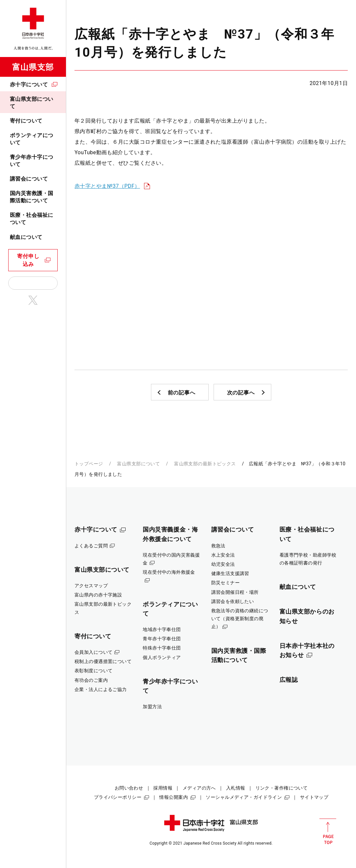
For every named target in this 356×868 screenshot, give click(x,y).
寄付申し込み (28, 260)
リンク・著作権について (282, 788)
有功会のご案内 (91, 680)
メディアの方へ (199, 788)
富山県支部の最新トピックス (205, 464)
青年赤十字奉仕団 (162, 639)
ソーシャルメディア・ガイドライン (244, 797)
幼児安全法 (223, 564)
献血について (26, 237)
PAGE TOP (328, 831)
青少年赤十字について (32, 161)
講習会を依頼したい (233, 601)
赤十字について (29, 85)
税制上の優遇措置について (103, 661)
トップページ (89, 464)
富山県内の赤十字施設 (98, 595)
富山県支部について (32, 103)
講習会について (29, 179)
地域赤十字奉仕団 (162, 629)
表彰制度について (93, 671)
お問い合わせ (129, 788)
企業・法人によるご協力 (101, 689)
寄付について (26, 121)
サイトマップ (314, 797)
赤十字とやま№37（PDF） (107, 186)
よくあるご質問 (91, 546)
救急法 (218, 546)
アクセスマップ (91, 586)
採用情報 (163, 788)
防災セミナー (226, 583)
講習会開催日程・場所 (235, 592)
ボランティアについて (32, 139)
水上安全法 (223, 555)
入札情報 (236, 788)
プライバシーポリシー (118, 797)
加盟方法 (152, 707)
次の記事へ (241, 393)
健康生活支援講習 (230, 573)
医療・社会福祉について (32, 219)
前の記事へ (182, 393)
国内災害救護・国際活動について (32, 197)
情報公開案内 (174, 797)
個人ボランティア (162, 657)
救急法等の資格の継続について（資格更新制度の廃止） (240, 619)
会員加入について (93, 652)
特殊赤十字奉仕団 (162, 648)
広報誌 (289, 680)
